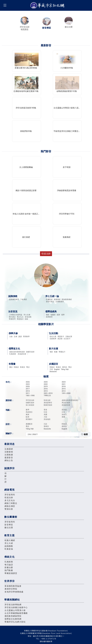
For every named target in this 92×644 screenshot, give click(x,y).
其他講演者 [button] (23, 354)
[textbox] (52, 434)
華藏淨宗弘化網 (48, 5)
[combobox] (58, 434)
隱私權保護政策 (46, 641)
